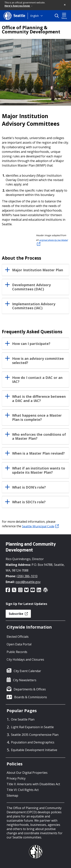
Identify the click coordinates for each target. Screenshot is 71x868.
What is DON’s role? (29, 487)
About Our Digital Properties (27, 773)
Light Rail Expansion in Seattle (32, 727)
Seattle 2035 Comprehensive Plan (35, 735)
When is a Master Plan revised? (38, 453)
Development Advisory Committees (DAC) (31, 287)
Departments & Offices (30, 689)
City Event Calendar (27, 671)
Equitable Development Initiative (34, 750)
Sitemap (12, 796)
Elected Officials (18, 637)
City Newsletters (25, 680)
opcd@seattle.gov (28, 582)
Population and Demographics (33, 742)
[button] (65, 5)
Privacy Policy (16, 778)
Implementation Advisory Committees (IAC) (34, 306)
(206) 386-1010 (27, 576)
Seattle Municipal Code (40, 526)
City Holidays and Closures (25, 659)
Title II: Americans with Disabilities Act (33, 784)
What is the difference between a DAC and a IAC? (39, 399)
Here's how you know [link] (18, 6)
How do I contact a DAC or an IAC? (37, 380)
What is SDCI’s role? (29, 502)
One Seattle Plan (23, 719)
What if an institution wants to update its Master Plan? (39, 470)
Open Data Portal (19, 644)
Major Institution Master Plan (38, 270)
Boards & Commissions (31, 697)
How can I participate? (31, 344)
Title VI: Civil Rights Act (23, 790)
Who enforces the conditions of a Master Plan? (39, 437)
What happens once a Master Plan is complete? (37, 418)
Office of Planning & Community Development (31, 30)
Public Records (17, 652)
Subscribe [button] (18, 614)
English (35, 16)
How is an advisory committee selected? (38, 361)
